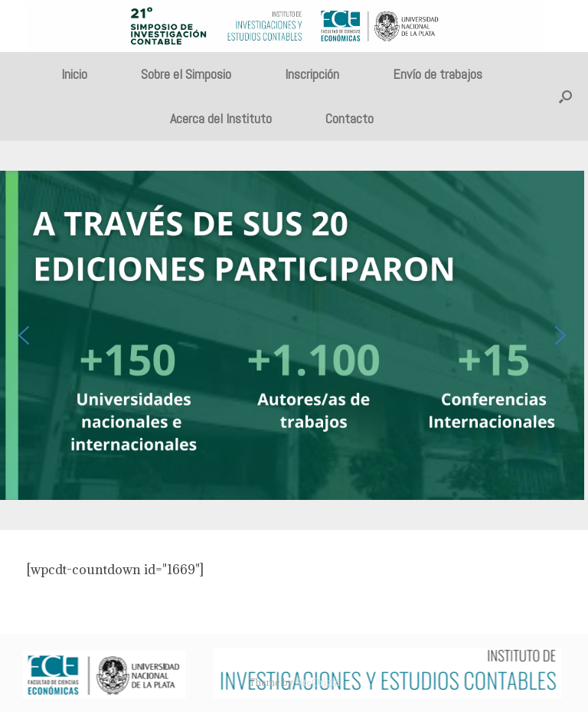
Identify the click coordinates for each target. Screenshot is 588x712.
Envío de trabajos (438, 74)
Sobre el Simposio (186, 74)
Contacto (350, 118)
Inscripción (312, 74)
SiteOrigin (318, 683)
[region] (294, 336)
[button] (565, 96)
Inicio (74, 74)
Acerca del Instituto (221, 118)
